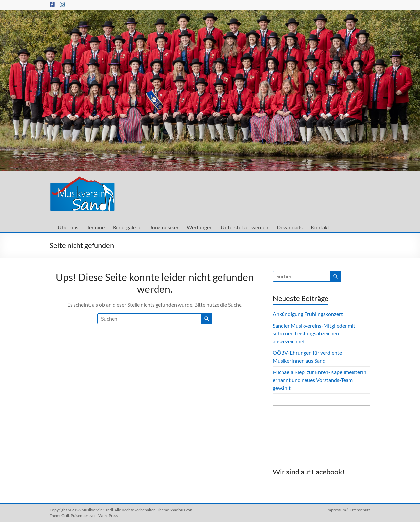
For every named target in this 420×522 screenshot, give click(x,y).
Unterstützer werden (245, 227)
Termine (96, 227)
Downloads (290, 227)
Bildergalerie (127, 227)
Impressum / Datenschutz (348, 510)
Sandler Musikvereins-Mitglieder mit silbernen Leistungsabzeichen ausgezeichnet (314, 333)
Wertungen (200, 227)
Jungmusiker (164, 227)
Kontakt (320, 227)
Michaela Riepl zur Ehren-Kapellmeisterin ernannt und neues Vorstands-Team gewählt (319, 380)
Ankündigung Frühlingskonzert (308, 314)
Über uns (68, 227)
